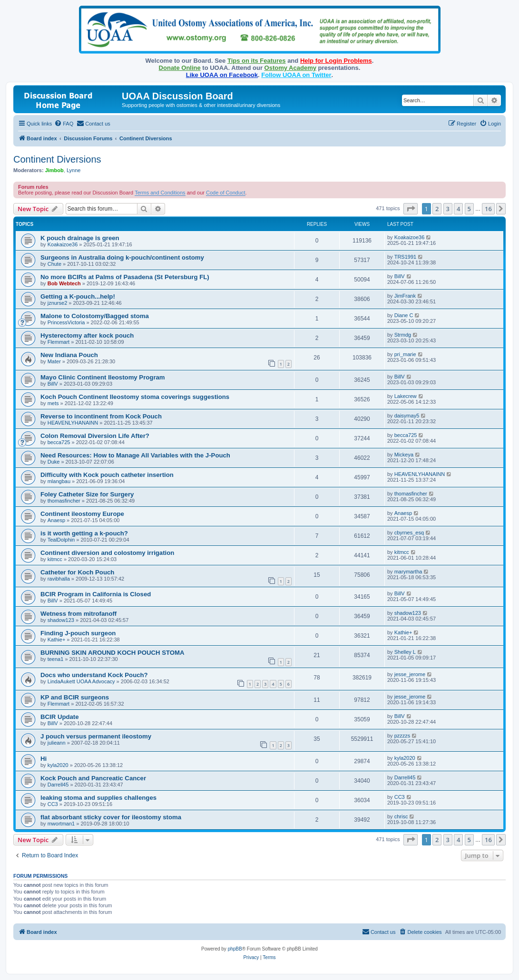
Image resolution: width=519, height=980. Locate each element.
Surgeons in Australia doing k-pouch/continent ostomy (122, 257)
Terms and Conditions (160, 193)
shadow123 (61, 620)
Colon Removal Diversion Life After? (95, 436)
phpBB (235, 949)
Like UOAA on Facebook (222, 75)
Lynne (74, 170)
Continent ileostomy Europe (82, 514)
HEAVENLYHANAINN (73, 423)
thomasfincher (64, 501)
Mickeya (404, 455)
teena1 (56, 659)
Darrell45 (58, 785)
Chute (54, 264)
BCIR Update (60, 717)
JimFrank (405, 296)
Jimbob (54, 170)
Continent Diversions (57, 159)
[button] (411, 209)
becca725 (59, 442)
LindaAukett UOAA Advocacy (81, 681)
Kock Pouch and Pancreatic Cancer (93, 778)
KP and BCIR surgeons (75, 697)
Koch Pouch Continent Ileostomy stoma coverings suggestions (135, 397)
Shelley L (405, 652)
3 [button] (448, 209)
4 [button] (458, 209)
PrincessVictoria (66, 322)
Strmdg (403, 335)
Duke (54, 462)
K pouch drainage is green (80, 238)
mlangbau (59, 481)
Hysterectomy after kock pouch (87, 335)
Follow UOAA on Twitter (296, 75)
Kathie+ (57, 640)
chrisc (401, 816)
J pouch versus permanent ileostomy (96, 736)
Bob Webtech (64, 283)
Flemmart (59, 342)
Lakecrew (406, 396)
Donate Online (180, 68)
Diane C (404, 315)
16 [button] (488, 209)
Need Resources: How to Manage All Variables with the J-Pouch (135, 455)
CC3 (53, 804)
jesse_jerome (410, 674)
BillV (400, 276)
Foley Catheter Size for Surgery (87, 494)
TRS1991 (405, 257)
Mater (54, 361)
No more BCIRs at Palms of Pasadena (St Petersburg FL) (125, 277)
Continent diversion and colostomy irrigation (107, 553)
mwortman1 (61, 824)
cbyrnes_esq (409, 533)
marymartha (408, 572)
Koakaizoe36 (63, 244)
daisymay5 (407, 416)
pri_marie (405, 354)
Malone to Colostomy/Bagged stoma (95, 316)
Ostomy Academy (290, 68)
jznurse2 (58, 303)
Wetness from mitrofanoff (78, 614)
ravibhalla (59, 579)
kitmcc (55, 559)
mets (53, 403)
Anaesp (56, 520)
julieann (57, 743)
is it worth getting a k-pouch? (84, 533)
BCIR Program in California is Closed (96, 594)
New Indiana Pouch (69, 355)
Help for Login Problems (336, 61)
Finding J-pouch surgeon (78, 633)
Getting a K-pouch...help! (78, 296)
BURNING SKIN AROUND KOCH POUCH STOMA (113, 653)
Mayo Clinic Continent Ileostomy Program (103, 377)
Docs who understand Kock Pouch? (94, 675)
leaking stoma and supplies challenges (98, 798)
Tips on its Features (257, 61)
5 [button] (469, 209)
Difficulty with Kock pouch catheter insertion (107, 475)
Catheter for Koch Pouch (77, 572)
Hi (44, 759)
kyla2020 (58, 765)
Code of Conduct (226, 193)
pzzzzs (402, 736)
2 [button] (437, 209)
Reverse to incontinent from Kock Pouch (101, 416)
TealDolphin (61, 540)
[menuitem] (64, 124)
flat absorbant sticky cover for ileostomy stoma (111, 817)
